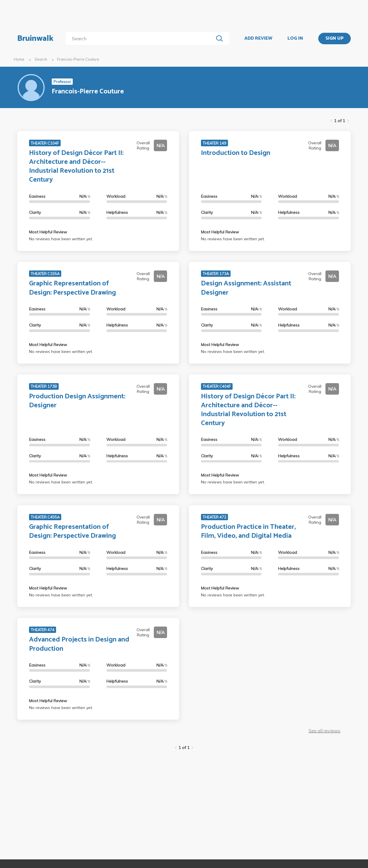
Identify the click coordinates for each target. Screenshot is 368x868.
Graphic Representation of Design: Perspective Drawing (72, 288)
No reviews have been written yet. (61, 239)
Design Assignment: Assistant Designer (246, 288)
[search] (141, 39)
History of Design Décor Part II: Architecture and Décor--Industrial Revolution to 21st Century (76, 167)
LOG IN (295, 39)
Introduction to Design (236, 153)
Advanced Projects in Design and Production (79, 644)
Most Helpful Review (48, 232)
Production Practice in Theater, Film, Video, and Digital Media (248, 531)
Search (41, 59)
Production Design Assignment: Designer (77, 401)
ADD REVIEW (258, 39)
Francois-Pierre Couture (78, 59)
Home (19, 59)
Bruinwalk (35, 39)
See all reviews (324, 731)
